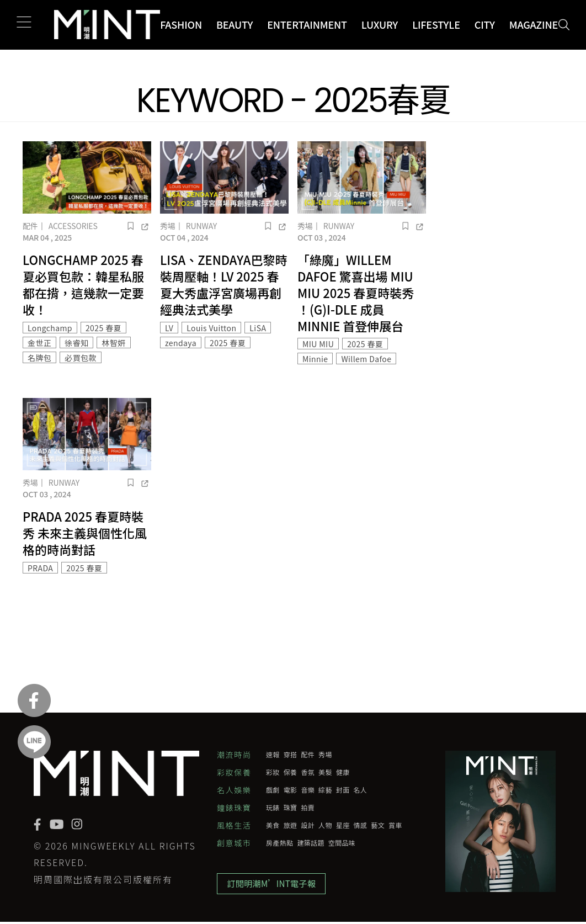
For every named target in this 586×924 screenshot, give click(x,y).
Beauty (235, 24)
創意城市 (234, 843)
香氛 (308, 772)
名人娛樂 (234, 790)
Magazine (534, 24)
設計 (308, 825)
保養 (291, 772)
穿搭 (291, 755)
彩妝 (273, 772)
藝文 (378, 825)
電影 (291, 790)
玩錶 (273, 808)
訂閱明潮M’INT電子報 (274, 885)
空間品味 (342, 843)
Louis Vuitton (211, 328)
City (485, 24)
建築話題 (310, 843)
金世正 (39, 343)
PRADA (40, 568)
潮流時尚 (234, 755)
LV (169, 328)
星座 (343, 825)
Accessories (73, 226)
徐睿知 (76, 343)
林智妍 (113, 343)
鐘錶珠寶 (234, 808)
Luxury (380, 24)
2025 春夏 (103, 328)
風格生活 (234, 825)
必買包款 (81, 358)
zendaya (181, 343)
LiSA (258, 328)
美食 (273, 825)
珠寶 (291, 808)
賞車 (395, 825)
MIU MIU (318, 344)
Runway (201, 226)
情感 (361, 825)
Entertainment (307, 24)
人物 (325, 825)
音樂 (308, 790)
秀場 (168, 226)
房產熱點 (279, 843)
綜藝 (325, 790)
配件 (30, 226)
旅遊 (291, 825)
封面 (343, 790)
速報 (273, 755)
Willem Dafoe (366, 359)
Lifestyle (436, 24)
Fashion (181, 24)
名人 (361, 790)
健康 (343, 772)
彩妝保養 (234, 772)
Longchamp (50, 328)
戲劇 (273, 790)
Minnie (315, 359)
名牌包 (39, 358)
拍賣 (308, 808)
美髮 (325, 772)
